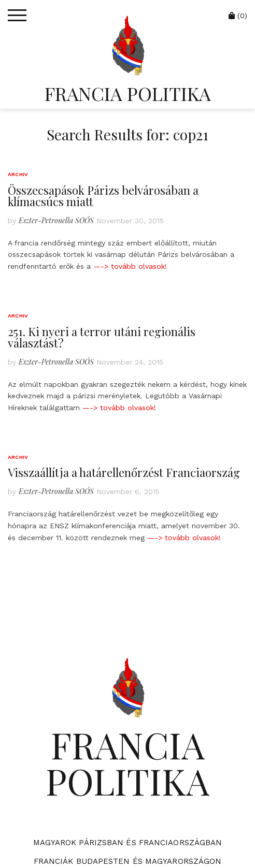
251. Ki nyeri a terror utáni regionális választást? (102, 337)
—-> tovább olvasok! (130, 266)
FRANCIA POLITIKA (128, 93)
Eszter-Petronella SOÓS (56, 220)
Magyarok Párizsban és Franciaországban (128, 843)
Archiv (18, 174)
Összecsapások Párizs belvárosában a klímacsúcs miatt (103, 196)
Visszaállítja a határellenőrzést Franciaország (124, 472)
